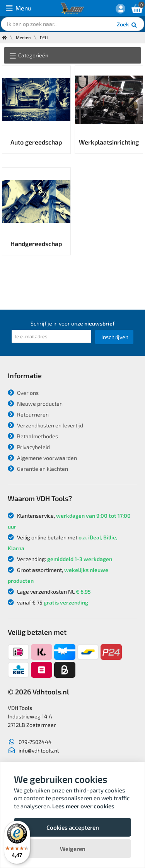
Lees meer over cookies (83, 806)
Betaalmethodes (33, 436)
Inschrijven (115, 337)
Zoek (127, 25)
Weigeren (73, 849)
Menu (19, 8)
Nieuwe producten (35, 404)
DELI (44, 37)
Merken (23, 37)
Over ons (23, 393)
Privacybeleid (29, 447)
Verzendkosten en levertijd (45, 425)
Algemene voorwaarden (42, 458)
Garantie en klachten (38, 469)
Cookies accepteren (73, 827)
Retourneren (28, 414)
